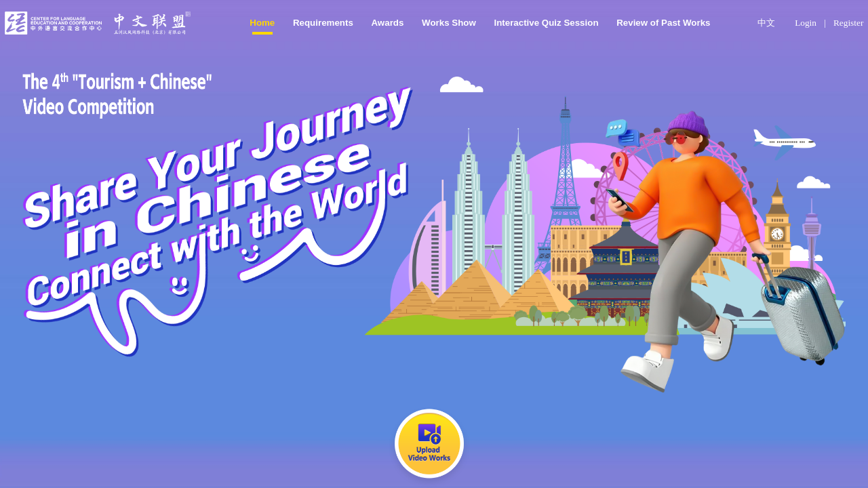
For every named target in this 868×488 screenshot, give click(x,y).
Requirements (323, 23)
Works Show (449, 23)
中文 (766, 23)
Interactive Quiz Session (546, 23)
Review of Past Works (663, 23)
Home (262, 23)
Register (848, 23)
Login (806, 23)
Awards (387, 23)
